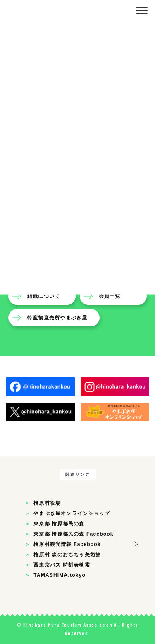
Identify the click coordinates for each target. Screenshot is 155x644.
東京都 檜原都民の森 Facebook (73, 534)
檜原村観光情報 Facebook (67, 544)
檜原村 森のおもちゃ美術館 (67, 555)
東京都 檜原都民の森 (59, 524)
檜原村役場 (47, 503)
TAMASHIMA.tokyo (60, 575)
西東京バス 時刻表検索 (62, 565)
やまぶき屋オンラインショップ (72, 513)
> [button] (136, 542)
